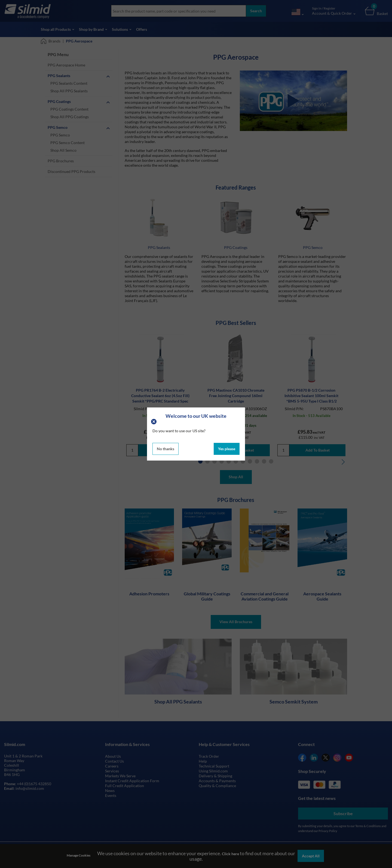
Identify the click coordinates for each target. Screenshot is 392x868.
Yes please (227, 449)
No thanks (166, 449)
